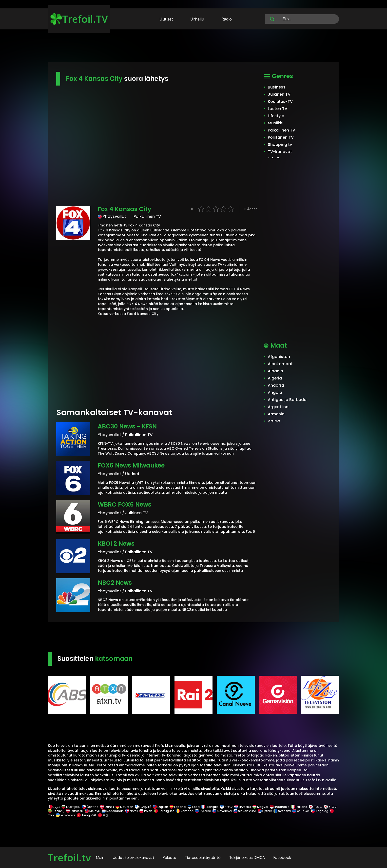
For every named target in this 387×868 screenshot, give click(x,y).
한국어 (331, 807)
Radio (227, 19)
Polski (146, 811)
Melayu (92, 811)
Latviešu (75, 811)
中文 (103, 815)
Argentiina (278, 407)
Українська (66, 815)
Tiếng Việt (87, 815)
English (160, 807)
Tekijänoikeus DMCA (247, 857)
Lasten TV (278, 109)
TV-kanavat (280, 152)
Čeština (90, 807)
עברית (226, 807)
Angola (275, 392)
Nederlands (113, 811)
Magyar (260, 807)
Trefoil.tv (69, 857)
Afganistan (279, 357)
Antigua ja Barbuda (287, 400)
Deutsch (124, 807)
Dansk (107, 807)
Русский (203, 811)
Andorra (276, 385)
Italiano (299, 807)
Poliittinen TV (281, 137)
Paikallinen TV (281, 130)
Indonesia (280, 807)
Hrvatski (243, 807)
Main (100, 857)
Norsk (132, 811)
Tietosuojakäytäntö (203, 857)
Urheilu (197, 19)
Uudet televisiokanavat (134, 857)
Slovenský (222, 811)
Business (277, 87)
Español (178, 807)
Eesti (194, 807)
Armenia (276, 414)
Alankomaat (280, 364)
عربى (54, 807)
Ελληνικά (143, 807)
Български (71, 807)
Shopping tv (280, 145)
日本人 (316, 807)
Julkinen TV (279, 94)
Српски (265, 811)
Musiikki (276, 123)
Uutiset (166, 19)
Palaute (169, 857)
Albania (275, 371)
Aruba (274, 421)
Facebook (282, 857)
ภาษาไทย (301, 811)
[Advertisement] (193, 46)
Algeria (275, 378)
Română (185, 811)
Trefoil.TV (79, 19)
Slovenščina (245, 811)
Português (164, 811)
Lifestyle (276, 116)
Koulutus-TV (280, 101)
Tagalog (320, 811)
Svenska (282, 811)
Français (210, 807)
